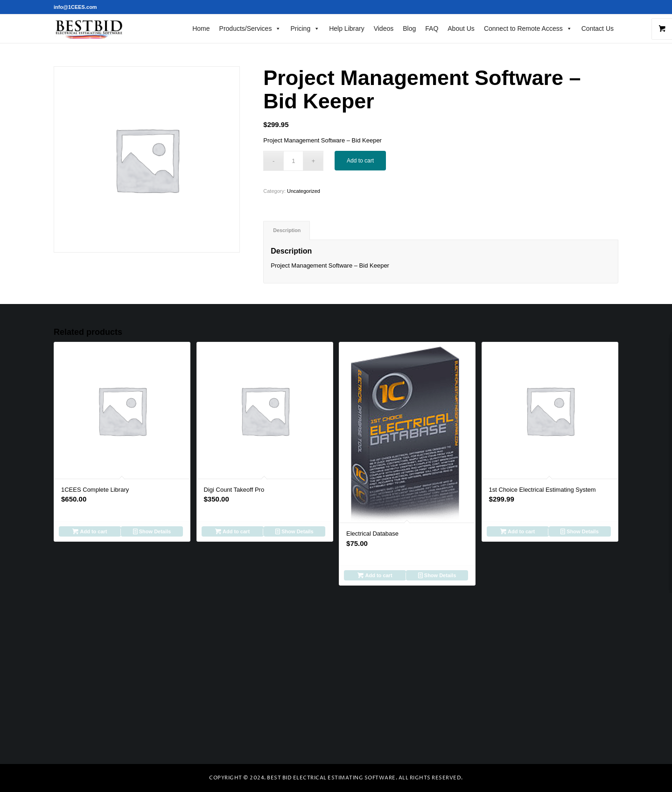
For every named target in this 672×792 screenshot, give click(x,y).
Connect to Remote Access (528, 28)
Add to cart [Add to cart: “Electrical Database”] (375, 575)
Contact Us (598, 28)
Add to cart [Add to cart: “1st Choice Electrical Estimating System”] (518, 531)
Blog (409, 28)
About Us (461, 28)
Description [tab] (287, 230)
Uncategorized (304, 191)
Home (201, 28)
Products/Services (250, 28)
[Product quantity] (293, 161)
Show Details (152, 531)
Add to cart (360, 161)
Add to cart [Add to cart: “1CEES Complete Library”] (90, 531)
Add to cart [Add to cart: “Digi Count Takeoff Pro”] (232, 531)
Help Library (346, 28)
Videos (384, 28)
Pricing (305, 28)
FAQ (432, 28)
